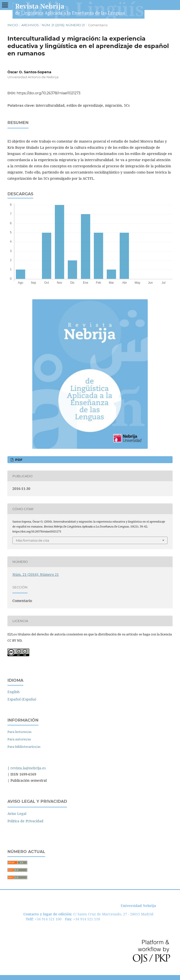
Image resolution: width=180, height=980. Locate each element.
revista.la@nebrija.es (28, 768)
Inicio (13, 25)
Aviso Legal (17, 814)
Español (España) (22, 699)
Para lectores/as (19, 732)
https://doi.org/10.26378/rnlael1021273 (49, 93)
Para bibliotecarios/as (24, 747)
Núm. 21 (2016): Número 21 (63, 25)
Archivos (30, 25)
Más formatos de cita (33, 540)
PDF (18, 460)
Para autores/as (19, 739)
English (14, 692)
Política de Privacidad (25, 821)
